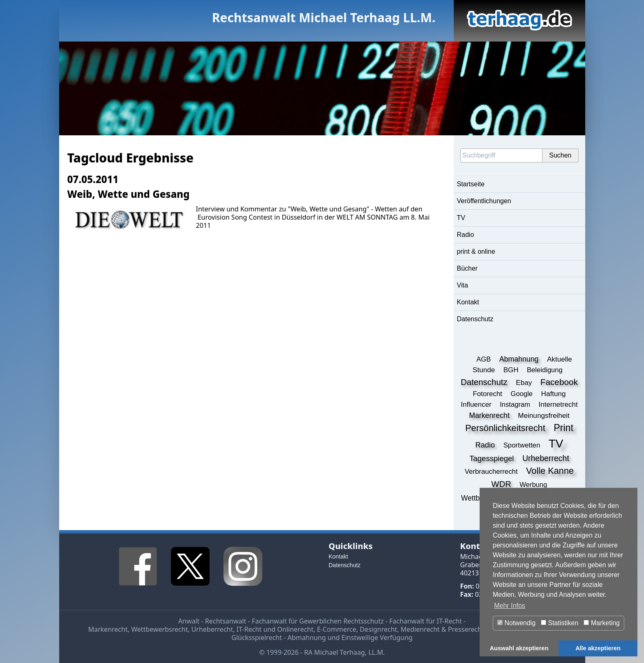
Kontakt (468, 302)
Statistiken (560, 623)
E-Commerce (337, 629)
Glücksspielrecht (257, 637)
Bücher (467, 268)
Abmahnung (307, 637)
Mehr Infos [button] (510, 606)
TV (461, 218)
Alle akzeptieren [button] (598, 648)
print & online (476, 252)
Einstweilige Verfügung (377, 637)
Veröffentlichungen (484, 201)
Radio (466, 235)
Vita (463, 285)
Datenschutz (475, 319)
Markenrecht (108, 629)
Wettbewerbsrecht (159, 629)
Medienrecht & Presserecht (442, 629)
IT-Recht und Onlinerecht (275, 629)
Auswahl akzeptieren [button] (519, 648)
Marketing (602, 623)
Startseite (471, 184)
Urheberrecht (212, 629)
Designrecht (378, 629)
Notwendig (516, 623)
